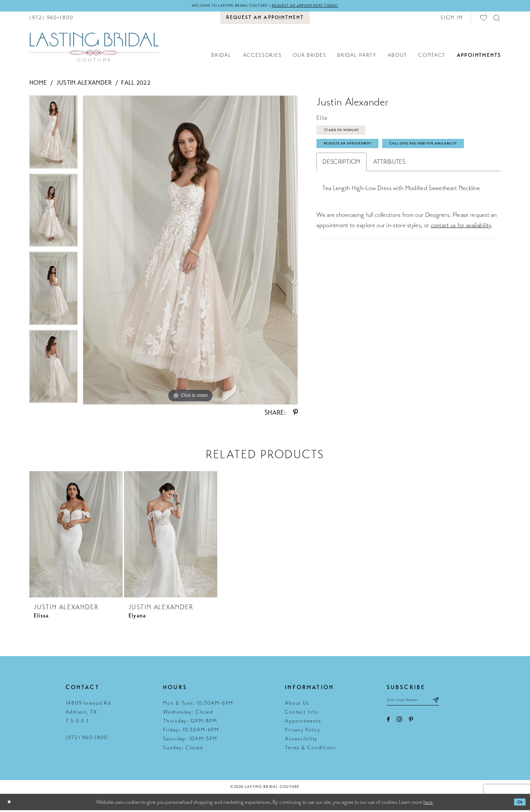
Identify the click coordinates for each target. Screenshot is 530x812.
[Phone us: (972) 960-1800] (52, 19)
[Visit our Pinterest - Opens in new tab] (411, 725)
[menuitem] (52, 19)
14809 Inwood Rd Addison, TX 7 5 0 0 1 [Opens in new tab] (88, 713)
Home (38, 84)
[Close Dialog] (11, 804)
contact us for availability (461, 256)
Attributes (389, 193)
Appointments (303, 722)
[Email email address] (424, 704)
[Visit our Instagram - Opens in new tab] (399, 725)
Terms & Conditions (310, 749)
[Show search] (497, 19)
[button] (452, 19)
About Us (297, 705)
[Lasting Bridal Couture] (94, 48)
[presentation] (76, 536)
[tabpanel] (54, 136)
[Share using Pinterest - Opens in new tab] (295, 414)
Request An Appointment (360, 154)
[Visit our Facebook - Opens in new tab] (388, 725)
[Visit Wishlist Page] (484, 19)
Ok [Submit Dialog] (518, 803)
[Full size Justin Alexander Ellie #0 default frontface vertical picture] (190, 252)
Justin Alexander (84, 84)
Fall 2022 (136, 84)
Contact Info (301, 713)
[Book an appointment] (265, 19)
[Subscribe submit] (458, 704)
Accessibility (301, 740)
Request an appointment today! (322, 6)
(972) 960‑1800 (87, 739)
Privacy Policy (303, 731)
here (428, 803)
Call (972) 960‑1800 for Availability (375, 172)
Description (341, 193)
